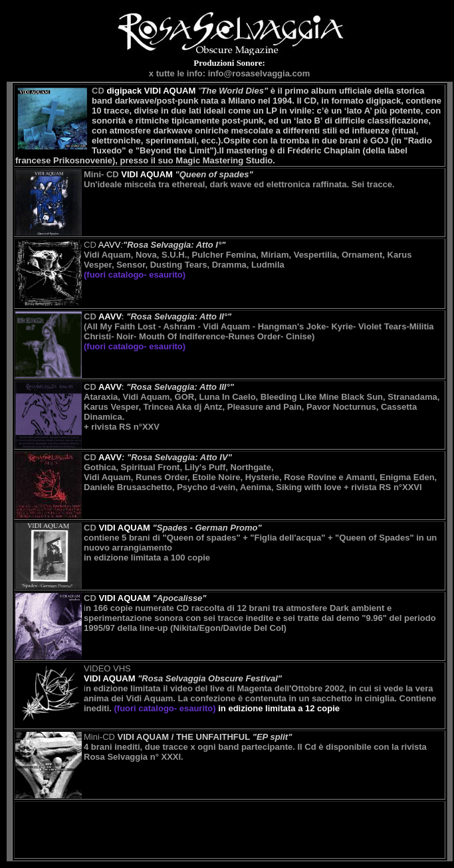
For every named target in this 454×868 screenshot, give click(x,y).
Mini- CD (128, 174)
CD (144, 91)
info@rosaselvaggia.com (259, 73)
